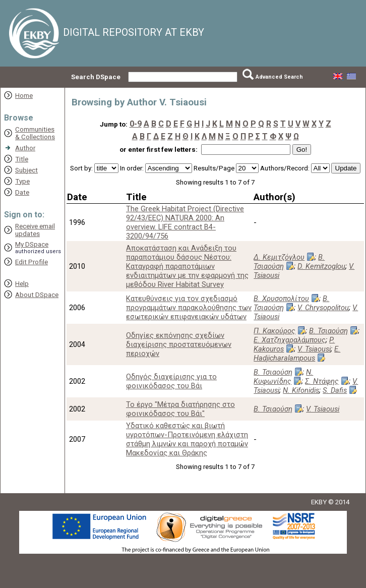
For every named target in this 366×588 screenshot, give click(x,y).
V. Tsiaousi (314, 349)
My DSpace (32, 244)
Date (22, 192)
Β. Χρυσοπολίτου (281, 299)
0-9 (136, 124)
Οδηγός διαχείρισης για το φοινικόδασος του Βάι (171, 381)
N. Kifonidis (301, 390)
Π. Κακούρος (274, 331)
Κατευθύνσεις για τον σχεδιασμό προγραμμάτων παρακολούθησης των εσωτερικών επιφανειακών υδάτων (189, 308)
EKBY (319, 502)
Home (24, 96)
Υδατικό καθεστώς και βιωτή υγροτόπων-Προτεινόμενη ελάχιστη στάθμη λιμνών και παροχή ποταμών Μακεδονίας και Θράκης (187, 439)
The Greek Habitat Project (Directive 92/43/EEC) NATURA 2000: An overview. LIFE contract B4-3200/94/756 (185, 222)
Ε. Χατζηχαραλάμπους (290, 340)
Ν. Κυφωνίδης (283, 377)
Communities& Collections (35, 133)
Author (25, 148)
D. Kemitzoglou (321, 266)
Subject (26, 170)
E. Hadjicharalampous (297, 354)
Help (22, 284)
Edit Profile (32, 262)
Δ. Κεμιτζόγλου (279, 257)
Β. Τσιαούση (289, 262)
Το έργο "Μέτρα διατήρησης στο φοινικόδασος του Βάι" (180, 409)
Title (22, 159)
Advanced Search (279, 77)
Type (22, 181)
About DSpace (37, 295)
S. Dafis (335, 390)
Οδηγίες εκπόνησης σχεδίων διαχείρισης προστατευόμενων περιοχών (179, 344)
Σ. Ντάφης (322, 381)
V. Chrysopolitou (323, 308)
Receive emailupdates (35, 230)
